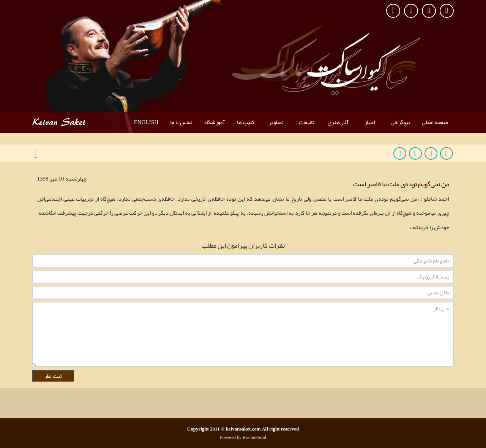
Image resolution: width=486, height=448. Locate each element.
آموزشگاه (215, 122)
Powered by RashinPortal (243, 437)
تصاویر (276, 122)
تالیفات (307, 122)
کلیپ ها (246, 122)
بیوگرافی (400, 122)
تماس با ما (181, 122)
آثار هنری (338, 122)
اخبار (370, 122)
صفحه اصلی (435, 122)
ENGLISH (146, 122)
